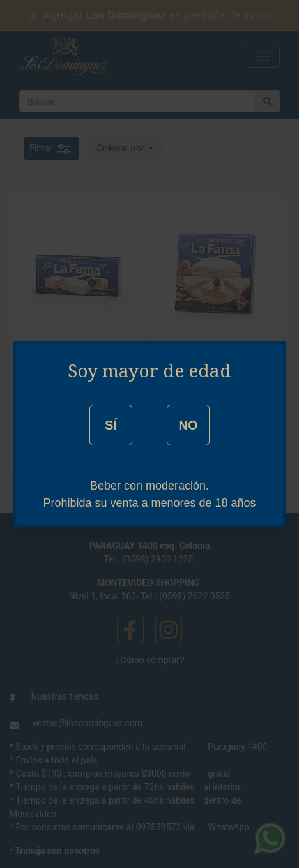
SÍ (111, 425)
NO (188, 425)
